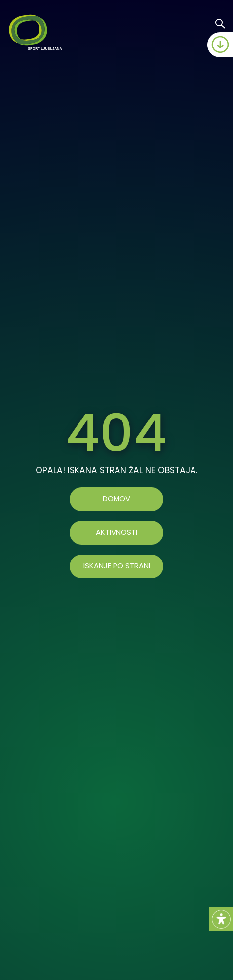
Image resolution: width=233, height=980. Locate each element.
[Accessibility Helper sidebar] (221, 919)
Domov (116, 499)
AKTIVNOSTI (116, 533)
